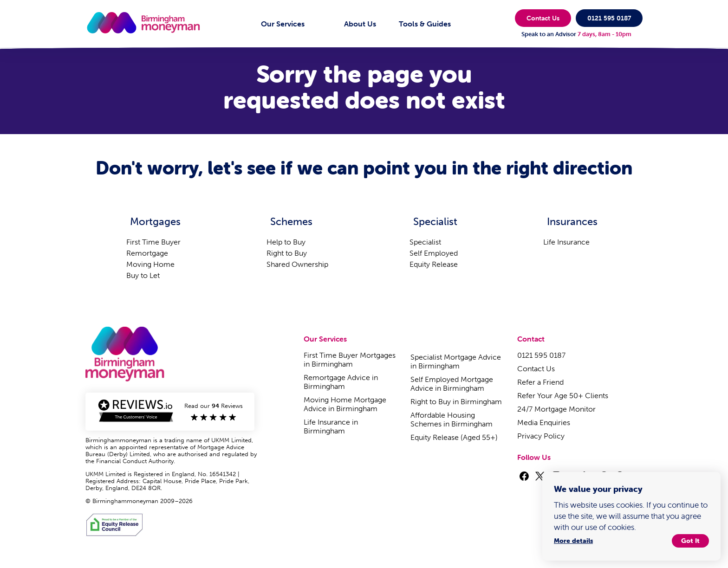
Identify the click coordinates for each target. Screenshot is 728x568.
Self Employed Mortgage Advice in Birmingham (452, 384)
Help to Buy (286, 242)
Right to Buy (287, 253)
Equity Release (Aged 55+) (454, 437)
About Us (360, 24)
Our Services (283, 24)
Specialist (425, 242)
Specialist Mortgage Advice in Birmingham (456, 361)
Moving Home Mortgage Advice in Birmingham (345, 404)
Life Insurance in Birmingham (331, 426)
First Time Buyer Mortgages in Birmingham (350, 360)
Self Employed (434, 253)
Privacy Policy (541, 436)
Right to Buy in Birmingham (456, 402)
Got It (690, 540)
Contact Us (543, 18)
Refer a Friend (540, 382)
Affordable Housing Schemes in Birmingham (452, 420)
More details (573, 540)
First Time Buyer (153, 242)
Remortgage (147, 253)
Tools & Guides (425, 24)
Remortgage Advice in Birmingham (341, 382)
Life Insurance (566, 242)
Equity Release (434, 264)
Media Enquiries (544, 423)
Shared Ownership (297, 264)
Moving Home (150, 264)
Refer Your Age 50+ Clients (563, 396)
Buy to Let (143, 275)
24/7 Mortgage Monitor (556, 409)
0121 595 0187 (609, 18)
